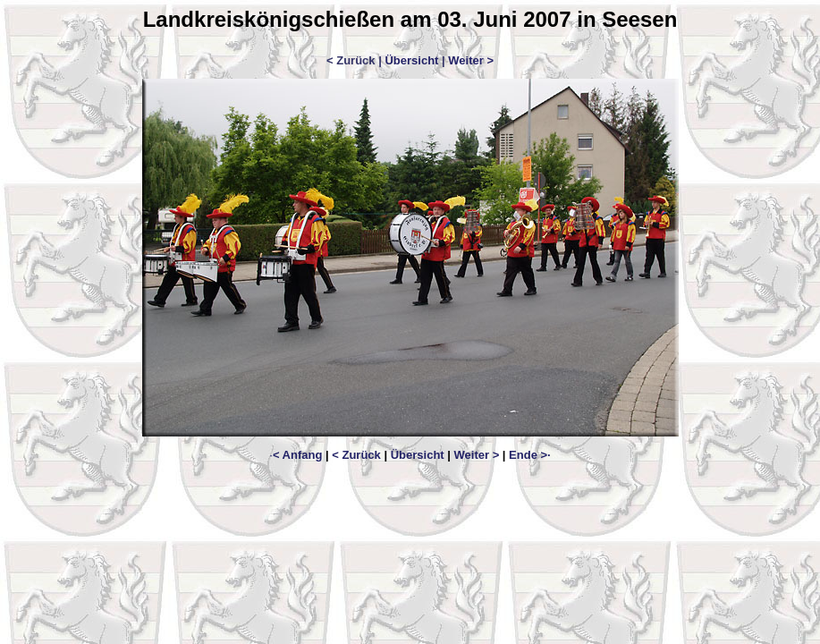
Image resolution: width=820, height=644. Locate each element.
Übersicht (411, 60)
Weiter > (471, 60)
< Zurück (356, 455)
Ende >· (530, 455)
